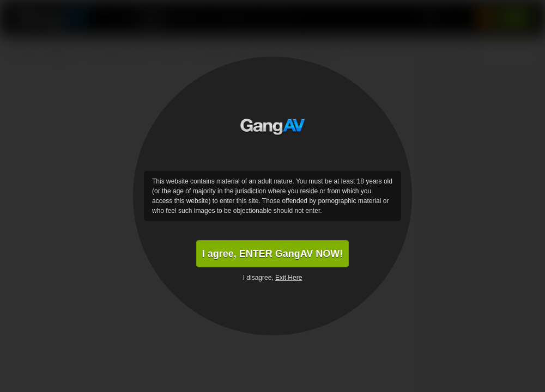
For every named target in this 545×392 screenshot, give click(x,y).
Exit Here (289, 278)
